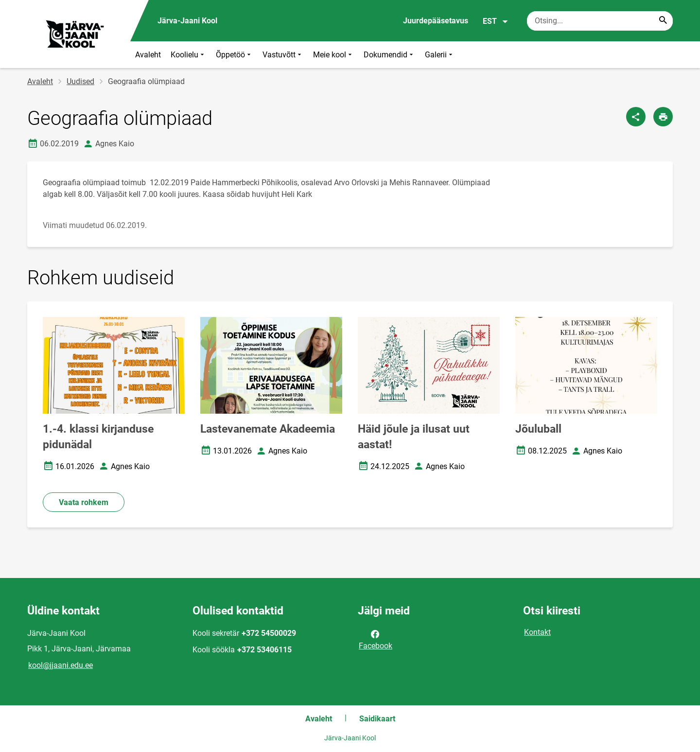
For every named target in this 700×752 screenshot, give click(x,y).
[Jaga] (636, 117)
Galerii (440, 55)
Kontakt (537, 632)
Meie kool (333, 55)
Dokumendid (389, 55)
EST (496, 21)
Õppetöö (234, 55)
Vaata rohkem (84, 502)
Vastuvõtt (283, 55)
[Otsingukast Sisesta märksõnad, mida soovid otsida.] (600, 21)
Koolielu (188, 55)
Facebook (376, 639)
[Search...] (663, 21)
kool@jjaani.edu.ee (61, 665)
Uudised (80, 81)
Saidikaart (377, 719)
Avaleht (148, 55)
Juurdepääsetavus (436, 21)
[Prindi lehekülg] (663, 117)
